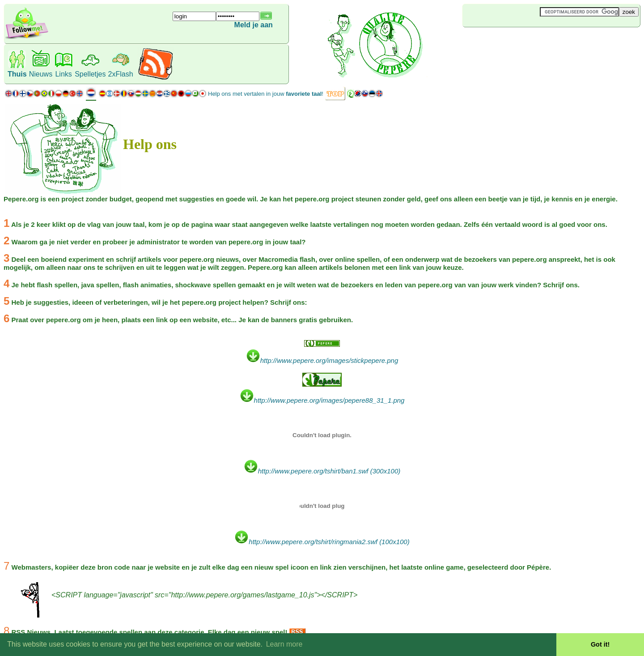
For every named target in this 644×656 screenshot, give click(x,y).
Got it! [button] (600, 644)
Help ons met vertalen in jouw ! (266, 94)
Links (63, 74)
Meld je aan (254, 25)
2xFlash (121, 74)
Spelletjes (90, 74)
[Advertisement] (516, 42)
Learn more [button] (284, 644)
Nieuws (41, 74)
